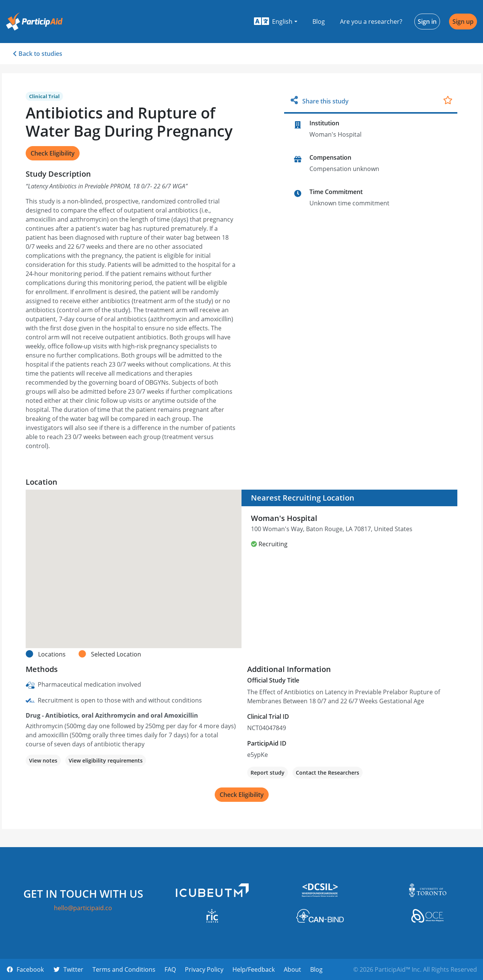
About (292, 969)
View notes (43, 760)
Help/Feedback (254, 969)
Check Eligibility (53, 153)
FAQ (170, 969)
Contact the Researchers (328, 773)
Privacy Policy (204, 969)
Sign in (427, 22)
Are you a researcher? (371, 22)
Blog (319, 22)
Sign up (463, 22)
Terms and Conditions (124, 969)
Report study (268, 773)
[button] (276, 22)
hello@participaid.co (83, 908)
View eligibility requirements (106, 760)
